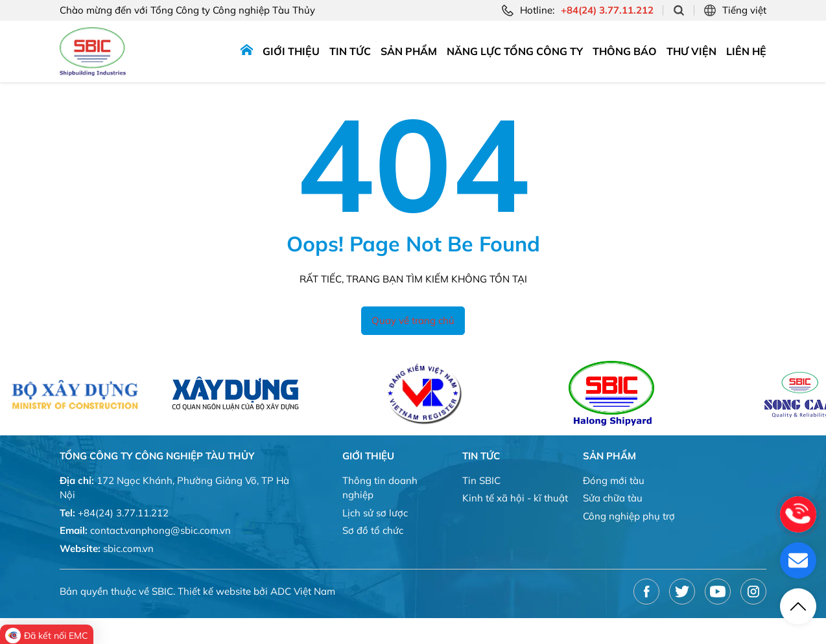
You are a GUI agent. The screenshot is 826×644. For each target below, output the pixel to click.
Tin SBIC (481, 480)
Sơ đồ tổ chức (373, 530)
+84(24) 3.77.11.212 (123, 513)
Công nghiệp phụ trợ (629, 516)
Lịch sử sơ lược (375, 513)
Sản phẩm (409, 51)
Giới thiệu (291, 51)
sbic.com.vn (128, 548)
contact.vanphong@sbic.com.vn (160, 530)
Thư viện (691, 51)
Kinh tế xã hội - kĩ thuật (515, 498)
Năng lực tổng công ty (515, 51)
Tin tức (350, 51)
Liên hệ (746, 51)
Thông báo (625, 51)
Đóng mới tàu (614, 480)
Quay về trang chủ (413, 320)
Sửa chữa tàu (613, 498)
